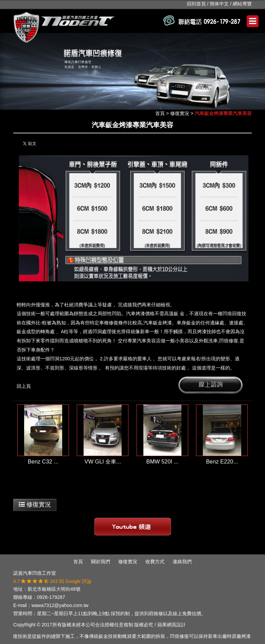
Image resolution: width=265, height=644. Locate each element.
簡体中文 (219, 4)
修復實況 (180, 113)
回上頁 (24, 386)
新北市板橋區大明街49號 (54, 589)
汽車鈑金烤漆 (158, 323)
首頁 (160, 113)
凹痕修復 (229, 341)
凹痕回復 (232, 314)
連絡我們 (182, 562)
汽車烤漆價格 (140, 314)
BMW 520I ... (162, 461)
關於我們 (101, 562)
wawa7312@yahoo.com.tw (60, 605)
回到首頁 (196, 4)
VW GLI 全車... (103, 461)
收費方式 (155, 562)
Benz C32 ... (43, 461)
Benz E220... (222, 461)
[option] (132, 71)
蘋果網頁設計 (172, 625)
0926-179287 (51, 597)
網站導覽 (242, 4)
